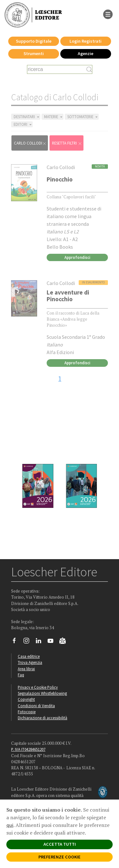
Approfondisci (77, 257)
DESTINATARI (27, 117)
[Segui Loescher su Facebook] (17, 642)
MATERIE (54, 117)
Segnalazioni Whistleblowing (42, 693)
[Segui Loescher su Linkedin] (41, 642)
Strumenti (34, 53)
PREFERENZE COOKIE (60, 857)
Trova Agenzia (30, 662)
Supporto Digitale (34, 41)
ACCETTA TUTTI (60, 844)
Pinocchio (60, 179)
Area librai (26, 669)
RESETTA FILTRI (67, 143)
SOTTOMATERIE (83, 117)
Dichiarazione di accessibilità (43, 718)
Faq (21, 675)
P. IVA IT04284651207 (28, 749)
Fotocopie (27, 712)
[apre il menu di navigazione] (108, 14)
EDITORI (23, 124)
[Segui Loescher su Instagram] (29, 642)
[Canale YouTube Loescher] (53, 642)
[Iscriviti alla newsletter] (65, 642)
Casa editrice (29, 656)
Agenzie (86, 53)
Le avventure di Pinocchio (68, 296)
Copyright (26, 699)
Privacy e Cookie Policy (38, 687)
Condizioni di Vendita (36, 706)
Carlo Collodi (30, 143)
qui (10, 825)
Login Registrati (86, 41)
